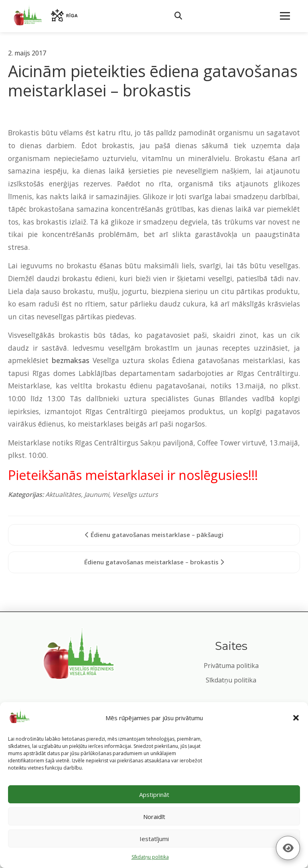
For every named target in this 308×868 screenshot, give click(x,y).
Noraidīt (154, 817)
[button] (296, 718)
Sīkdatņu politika (231, 680)
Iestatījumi (154, 839)
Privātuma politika (231, 666)
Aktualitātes (63, 494)
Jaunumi (97, 494)
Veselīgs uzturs (135, 494)
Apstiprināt (154, 794)
